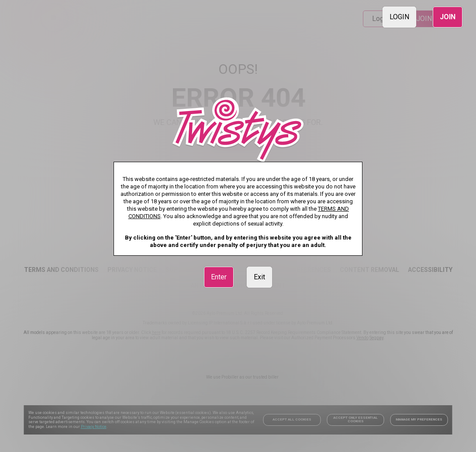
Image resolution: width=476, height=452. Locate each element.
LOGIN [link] (399, 17)
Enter (219, 277)
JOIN (448, 17)
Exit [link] (259, 277)
